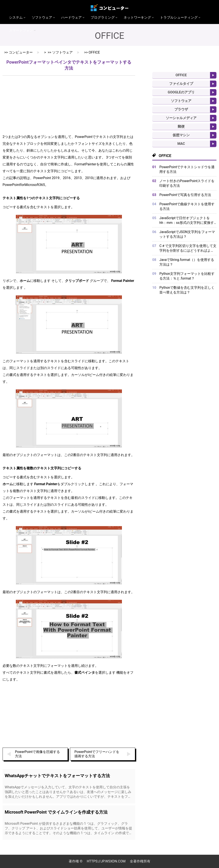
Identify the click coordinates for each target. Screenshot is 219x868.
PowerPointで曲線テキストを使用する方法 (187, 206)
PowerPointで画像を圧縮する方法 (37, 754)
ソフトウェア (62, 52)
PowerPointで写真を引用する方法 (185, 195)
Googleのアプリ (181, 92)
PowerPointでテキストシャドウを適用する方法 (187, 169)
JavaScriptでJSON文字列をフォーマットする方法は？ (187, 234)
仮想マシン (181, 135)
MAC (181, 144)
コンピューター (21, 52)
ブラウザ (181, 109)
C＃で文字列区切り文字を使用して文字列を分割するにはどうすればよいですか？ (188, 248)
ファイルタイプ (181, 84)
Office (94, 52)
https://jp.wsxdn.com (106, 861)
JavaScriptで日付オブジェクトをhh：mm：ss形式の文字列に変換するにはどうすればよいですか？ (186, 221)
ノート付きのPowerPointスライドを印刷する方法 (187, 183)
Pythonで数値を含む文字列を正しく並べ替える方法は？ (187, 290)
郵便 (181, 126)
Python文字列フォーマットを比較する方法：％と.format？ (187, 276)
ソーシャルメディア (181, 118)
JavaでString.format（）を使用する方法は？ (187, 262)
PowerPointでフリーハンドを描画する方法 (97, 754)
